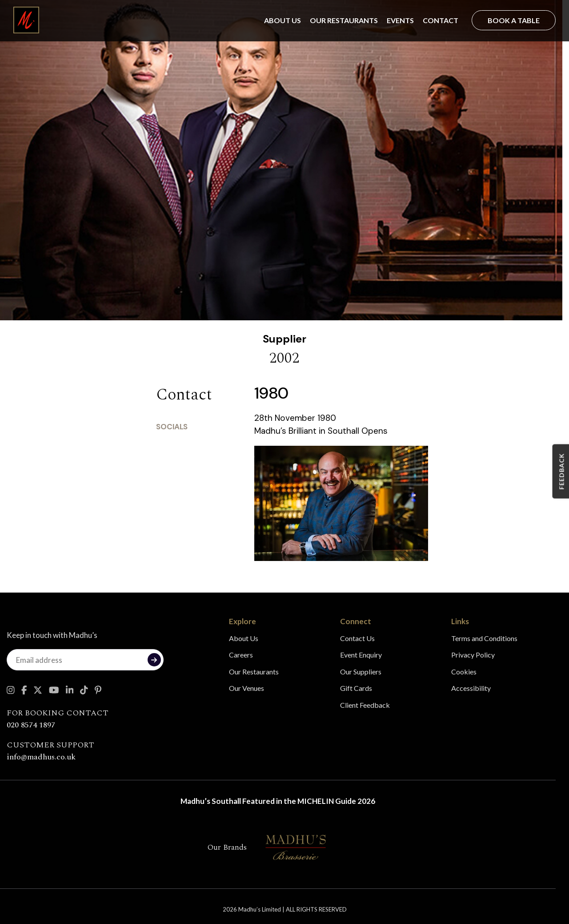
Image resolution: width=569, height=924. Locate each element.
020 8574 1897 (31, 725)
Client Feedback (365, 705)
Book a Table (514, 20)
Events (400, 20)
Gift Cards (356, 688)
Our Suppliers (361, 672)
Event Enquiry (361, 655)
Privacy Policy (473, 655)
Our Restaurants (344, 20)
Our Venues (246, 688)
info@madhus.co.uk (41, 757)
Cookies (464, 672)
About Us (282, 20)
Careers (241, 655)
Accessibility (471, 688)
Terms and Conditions (484, 638)
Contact (441, 20)
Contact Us (357, 638)
